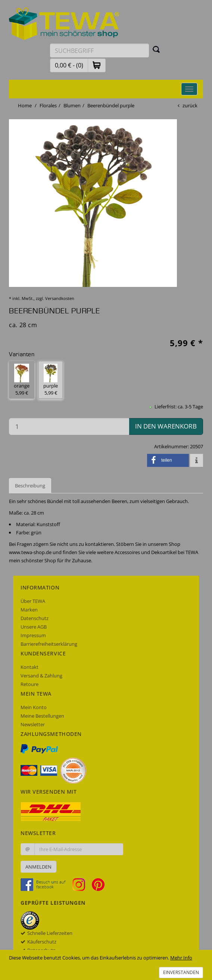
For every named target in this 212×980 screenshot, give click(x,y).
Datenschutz (35, 618)
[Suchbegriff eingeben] (99, 50)
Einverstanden (181, 972)
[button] (97, 65)
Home (25, 105)
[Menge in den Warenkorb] (69, 426)
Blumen (72, 105)
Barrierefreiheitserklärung (49, 644)
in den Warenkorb (166, 426)
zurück (190, 105)
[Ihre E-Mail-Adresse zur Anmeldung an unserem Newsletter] (79, 849)
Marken (29, 610)
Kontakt (29, 667)
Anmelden (38, 867)
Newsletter (33, 724)
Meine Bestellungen (42, 716)
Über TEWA (33, 601)
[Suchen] (156, 49)
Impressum (33, 635)
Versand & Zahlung (41, 676)
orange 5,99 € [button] (22, 380)
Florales (48, 105)
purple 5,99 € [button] (51, 380)
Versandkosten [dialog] (60, 298)
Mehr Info (181, 958)
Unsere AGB (34, 627)
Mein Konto (34, 707)
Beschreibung (30, 486)
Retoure (29, 684)
